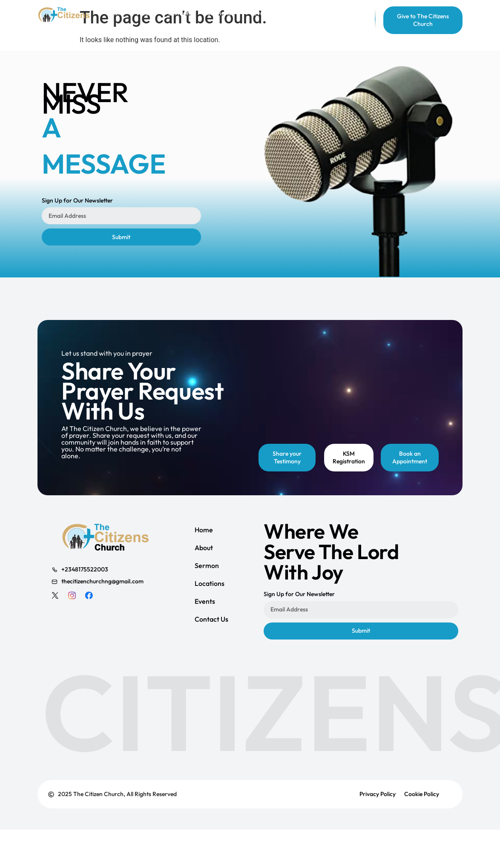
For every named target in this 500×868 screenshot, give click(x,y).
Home (204, 530)
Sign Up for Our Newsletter (77, 201)
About (204, 548)
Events (205, 601)
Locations (210, 583)
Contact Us (211, 619)
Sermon (207, 565)
